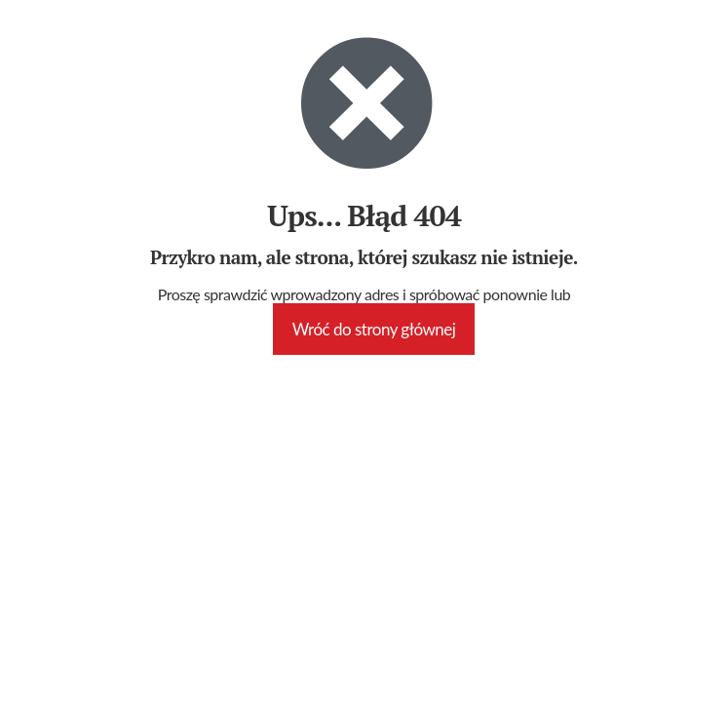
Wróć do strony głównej (374, 329)
